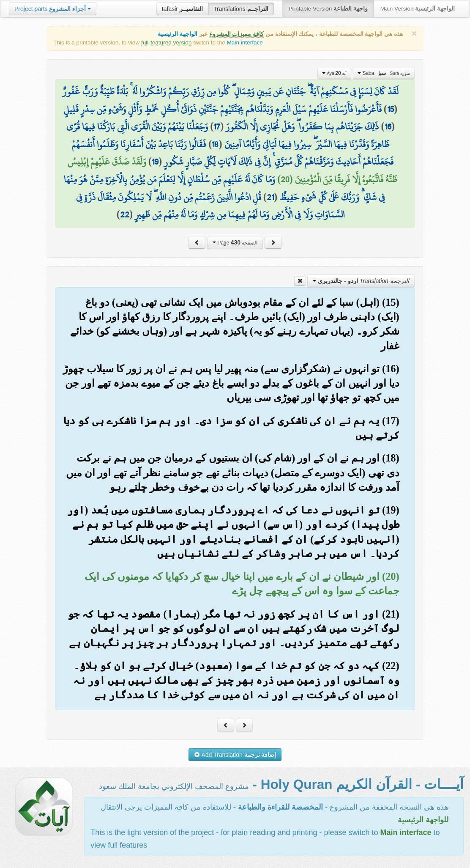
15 (391, 109)
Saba (384, 73)
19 (155, 162)
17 (217, 126)
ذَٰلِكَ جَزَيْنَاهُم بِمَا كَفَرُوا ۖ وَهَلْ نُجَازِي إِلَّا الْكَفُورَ (302, 126)
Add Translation (235, 755)
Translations (241, 9)
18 (215, 144)
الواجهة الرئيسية (178, 34)
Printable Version (328, 9)
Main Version (418, 9)
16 (388, 126)
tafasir (182, 9)
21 (270, 197)
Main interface (245, 43)
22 (125, 214)
